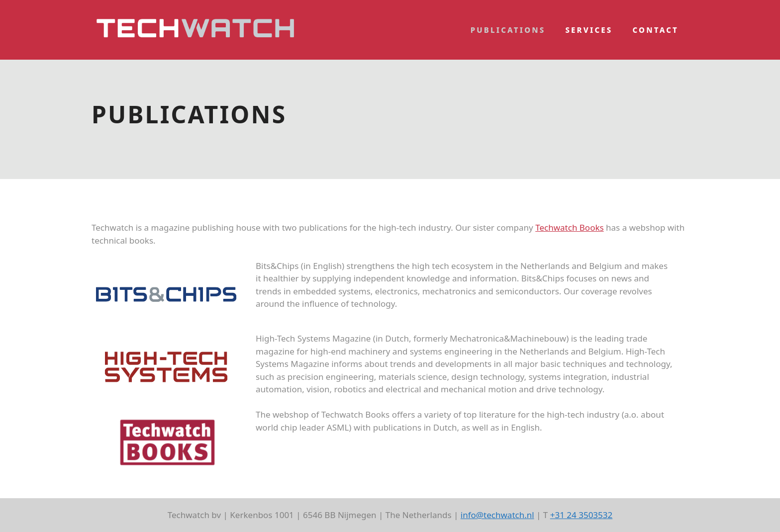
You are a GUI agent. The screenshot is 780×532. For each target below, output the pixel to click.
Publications (508, 30)
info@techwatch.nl (497, 515)
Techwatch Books (569, 227)
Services (589, 30)
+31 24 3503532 (582, 515)
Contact (656, 30)
